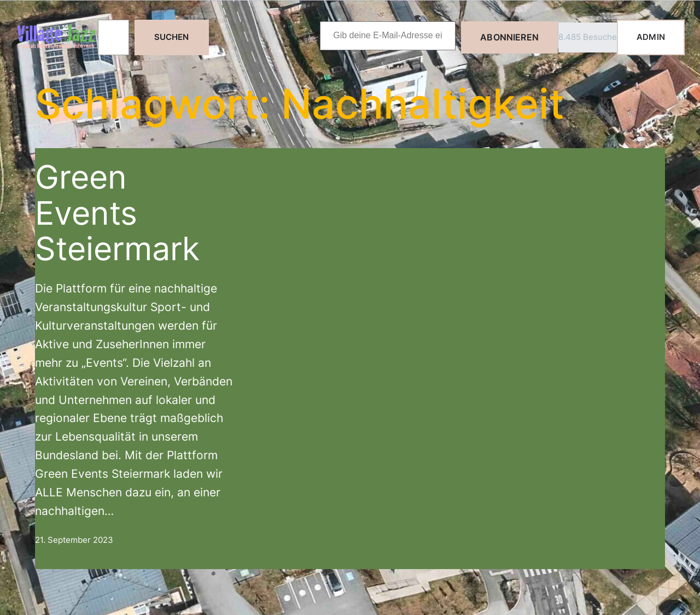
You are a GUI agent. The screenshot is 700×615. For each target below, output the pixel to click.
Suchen (172, 37)
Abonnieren (509, 37)
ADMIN (651, 37)
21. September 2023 (74, 540)
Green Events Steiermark (117, 213)
